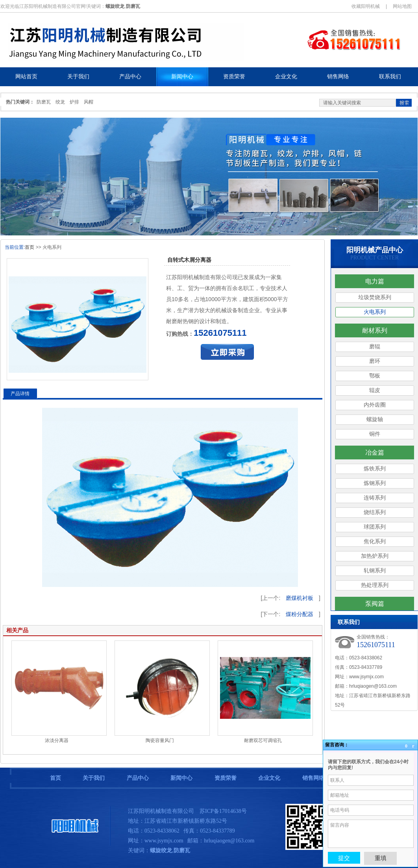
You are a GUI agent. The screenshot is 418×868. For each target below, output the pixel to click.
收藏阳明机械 (366, 6)
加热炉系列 (375, 556)
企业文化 (269, 778)
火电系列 (375, 312)
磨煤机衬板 (300, 598)
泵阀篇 (375, 604)
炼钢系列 (375, 483)
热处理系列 (375, 585)
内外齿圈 (375, 405)
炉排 (74, 102)
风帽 (89, 102)
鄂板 (375, 376)
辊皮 (375, 390)
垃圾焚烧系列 (375, 297)
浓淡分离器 (57, 740)
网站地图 (402, 6)
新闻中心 (181, 778)
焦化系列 (375, 541)
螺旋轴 (375, 419)
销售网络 (313, 778)
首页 (30, 247)
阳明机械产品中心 (375, 250)
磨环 (375, 361)
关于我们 (94, 778)
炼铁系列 (375, 469)
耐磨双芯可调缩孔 (263, 740)
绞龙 (60, 102)
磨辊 (375, 347)
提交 (344, 858)
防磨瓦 (44, 102)
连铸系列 (375, 498)
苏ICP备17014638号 (223, 811)
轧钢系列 (375, 571)
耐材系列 (375, 330)
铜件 (375, 434)
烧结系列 (375, 512)
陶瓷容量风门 (160, 740)
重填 (381, 858)
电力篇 (375, 281)
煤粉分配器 (300, 614)
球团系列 (375, 527)
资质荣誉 (226, 778)
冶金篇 (375, 453)
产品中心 (138, 778)
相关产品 (17, 630)
